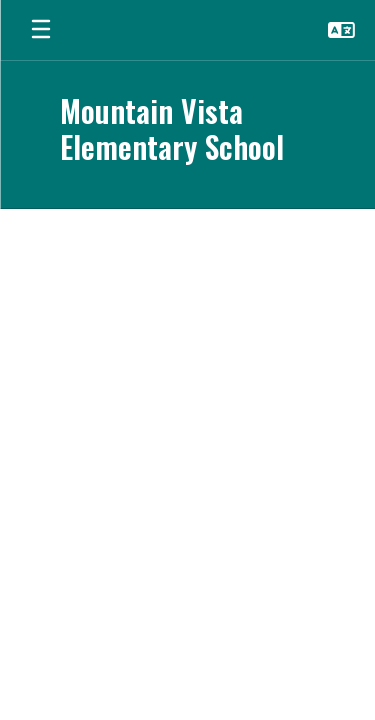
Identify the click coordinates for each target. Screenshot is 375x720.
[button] (341, 30)
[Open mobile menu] (41, 30)
